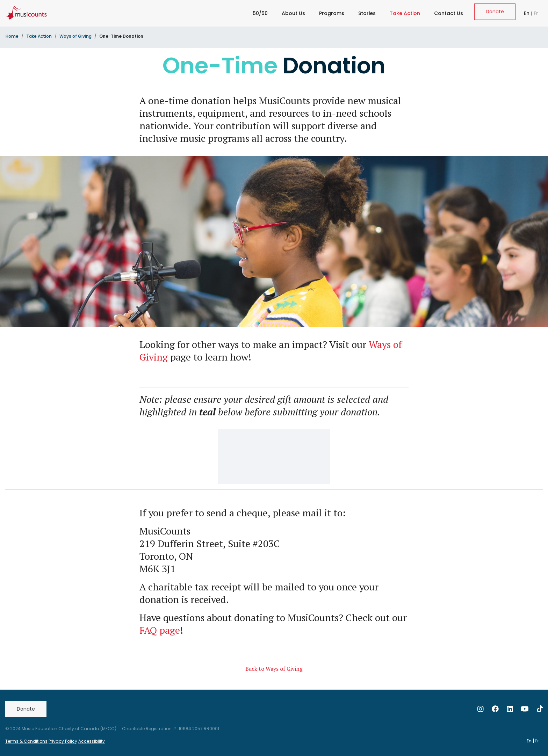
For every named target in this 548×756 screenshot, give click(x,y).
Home (12, 36)
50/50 (260, 13)
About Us (293, 13)
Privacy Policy (63, 741)
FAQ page (160, 630)
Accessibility (92, 741)
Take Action (406, 11)
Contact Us (449, 13)
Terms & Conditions (26, 741)
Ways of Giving (75, 36)
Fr (536, 13)
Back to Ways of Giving (274, 669)
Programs (332, 13)
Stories (367, 13)
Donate (495, 12)
